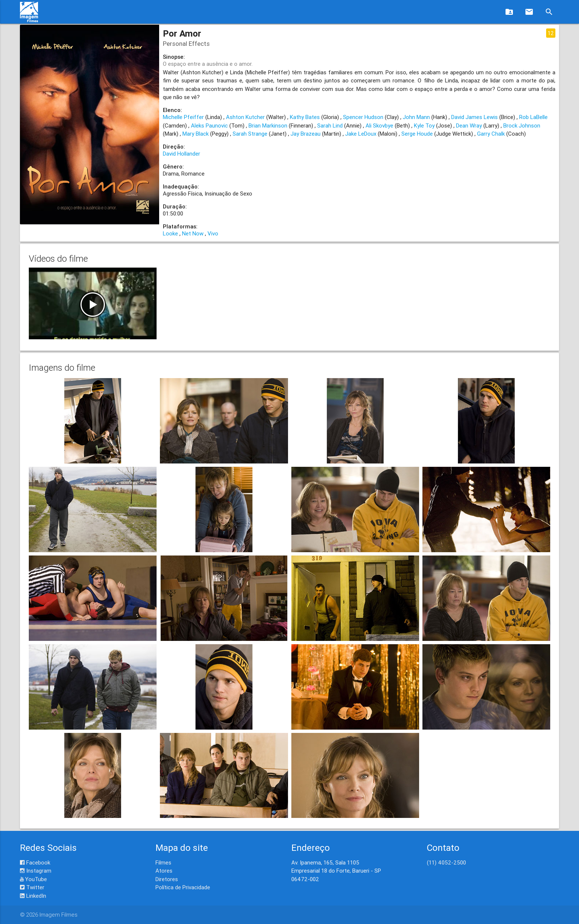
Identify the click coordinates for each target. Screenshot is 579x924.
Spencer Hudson (363, 117)
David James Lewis (474, 117)
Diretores (167, 879)
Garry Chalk (491, 134)
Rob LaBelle (533, 117)
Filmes (163, 862)
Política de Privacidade (183, 887)
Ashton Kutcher (245, 117)
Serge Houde (417, 134)
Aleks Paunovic (209, 125)
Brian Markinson (268, 125)
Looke (170, 233)
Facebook (35, 862)
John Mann (416, 117)
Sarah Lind (330, 125)
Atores (164, 871)
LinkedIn (33, 896)
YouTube (33, 879)
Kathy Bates (305, 117)
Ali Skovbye (379, 125)
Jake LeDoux (361, 134)
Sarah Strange (250, 134)
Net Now (193, 233)
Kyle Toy (424, 125)
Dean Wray (469, 125)
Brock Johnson (522, 125)
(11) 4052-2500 (446, 862)
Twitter (32, 887)
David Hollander (181, 154)
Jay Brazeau (306, 134)
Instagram (36, 871)
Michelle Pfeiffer (183, 117)
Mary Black (196, 134)
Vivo (213, 233)
